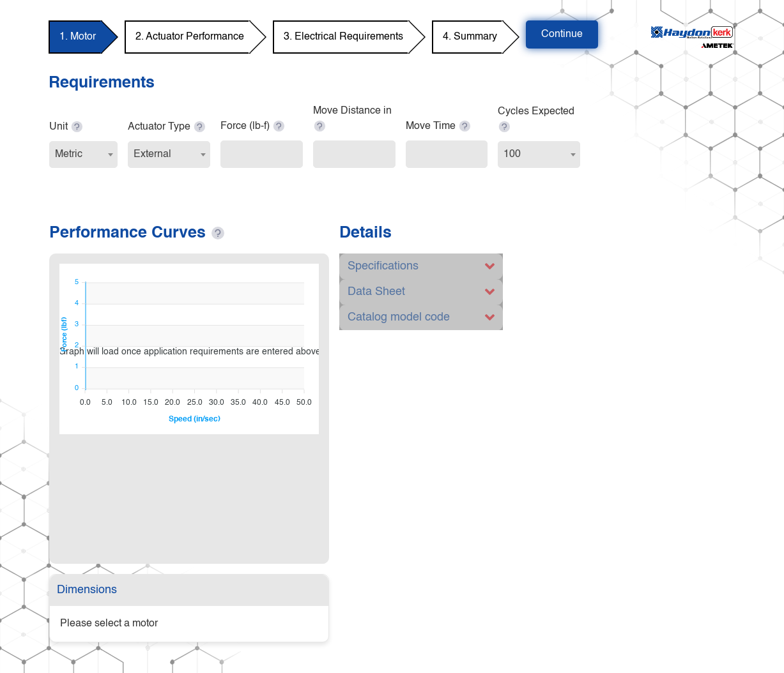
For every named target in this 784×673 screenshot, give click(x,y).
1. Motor (78, 37)
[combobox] (83, 155)
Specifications (383, 266)
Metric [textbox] (69, 155)
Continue (562, 34)
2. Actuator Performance (190, 37)
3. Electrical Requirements (343, 37)
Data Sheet (376, 292)
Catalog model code (399, 317)
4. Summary (470, 37)
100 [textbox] (512, 155)
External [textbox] (152, 155)
